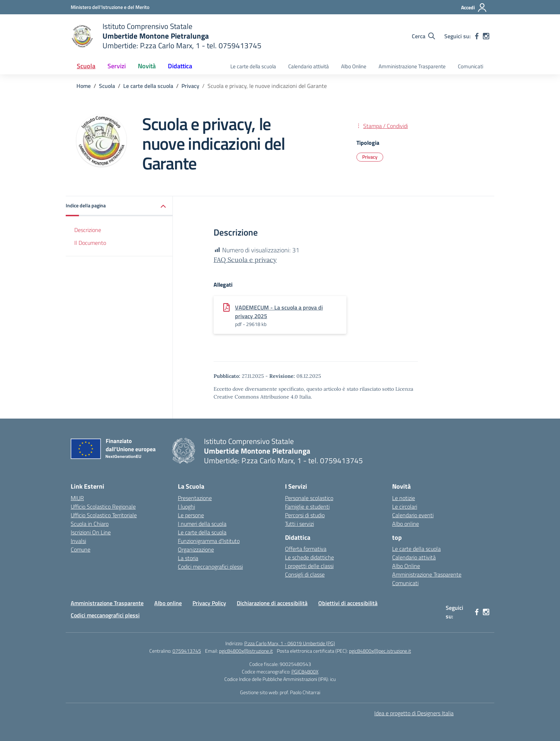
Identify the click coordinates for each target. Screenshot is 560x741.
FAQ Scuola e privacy (245, 260)
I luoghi (186, 507)
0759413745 (187, 651)
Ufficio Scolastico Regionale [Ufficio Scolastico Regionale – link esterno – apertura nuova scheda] (103, 507)
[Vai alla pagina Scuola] (107, 86)
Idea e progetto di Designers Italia (414, 713)
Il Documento (90, 243)
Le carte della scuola (253, 66)
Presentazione (195, 498)
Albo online (406, 524)
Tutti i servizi (299, 524)
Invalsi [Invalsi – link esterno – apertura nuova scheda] (78, 541)
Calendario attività (309, 66)
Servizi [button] (117, 66)
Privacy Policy (209, 603)
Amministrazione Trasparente (412, 66)
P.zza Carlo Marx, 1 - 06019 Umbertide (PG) (290, 643)
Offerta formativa (306, 549)
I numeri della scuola (202, 524)
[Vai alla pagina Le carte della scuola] (148, 86)
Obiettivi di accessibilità (348, 603)
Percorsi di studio (305, 515)
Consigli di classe (305, 574)
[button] (119, 206)
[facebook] (477, 36)
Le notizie (404, 498)
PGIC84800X (305, 671)
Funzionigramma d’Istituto (209, 541)
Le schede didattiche (309, 557)
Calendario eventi (413, 515)
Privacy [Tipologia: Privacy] (370, 157)
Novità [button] (147, 66)
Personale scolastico (309, 498)
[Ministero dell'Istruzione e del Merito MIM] (110, 7)
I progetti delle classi (309, 566)
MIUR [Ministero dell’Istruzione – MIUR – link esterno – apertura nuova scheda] (77, 498)
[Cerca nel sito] (423, 36)
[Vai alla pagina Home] (84, 86)
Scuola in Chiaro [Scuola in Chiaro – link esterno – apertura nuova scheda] (90, 524)
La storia (188, 558)
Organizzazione (196, 549)
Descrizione (88, 230)
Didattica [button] (180, 66)
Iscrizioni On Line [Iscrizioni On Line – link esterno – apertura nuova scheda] (91, 532)
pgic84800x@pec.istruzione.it (380, 651)
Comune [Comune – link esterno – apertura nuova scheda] (81, 549)
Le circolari (405, 507)
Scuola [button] (86, 66)
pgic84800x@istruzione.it (246, 651)
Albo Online (354, 66)
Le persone (191, 515)
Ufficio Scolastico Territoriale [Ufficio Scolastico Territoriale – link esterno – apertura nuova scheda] (104, 515)
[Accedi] (474, 8)
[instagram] (486, 36)
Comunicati (471, 66)
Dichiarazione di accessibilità (272, 603)
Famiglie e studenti (307, 507)
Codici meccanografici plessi (210, 567)
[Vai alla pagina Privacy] (190, 86)
